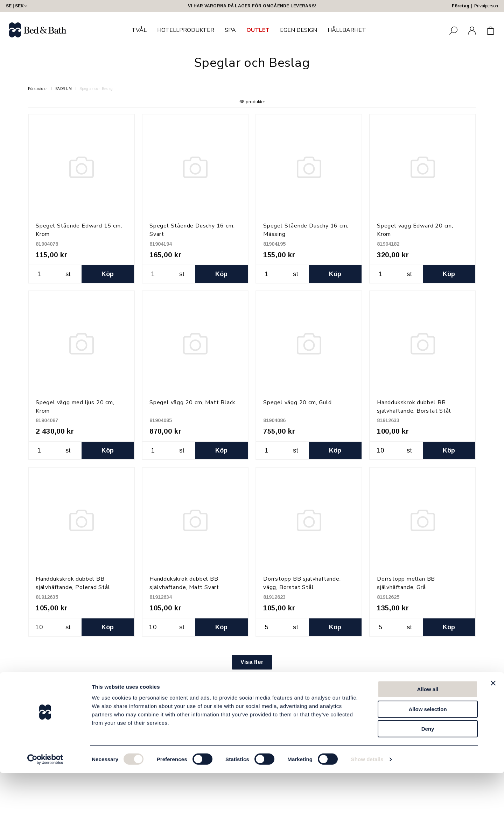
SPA (230, 30)
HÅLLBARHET (347, 30)
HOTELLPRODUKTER (186, 30)
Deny (428, 790)
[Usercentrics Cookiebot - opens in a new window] (45, 820)
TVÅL (139, 30)
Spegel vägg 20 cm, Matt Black (192, 402)
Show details (367, 820)
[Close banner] (493, 744)
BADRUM (64, 89)
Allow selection (428, 770)
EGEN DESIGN (299, 30)
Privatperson (486, 6)
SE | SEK (17, 6)
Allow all (428, 750)
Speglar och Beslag (96, 89)
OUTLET (258, 30)
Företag (461, 6)
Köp (108, 274)
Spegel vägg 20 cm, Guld (297, 402)
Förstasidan (38, 89)
